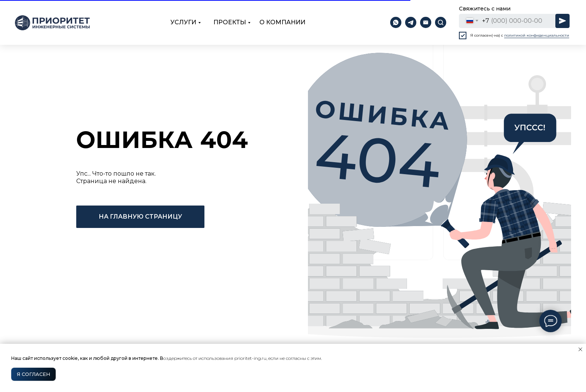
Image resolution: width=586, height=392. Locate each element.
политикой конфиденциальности (537, 35)
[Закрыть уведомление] (580, 349)
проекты (230, 22)
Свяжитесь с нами (485, 9)
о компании (282, 22)
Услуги (183, 22)
